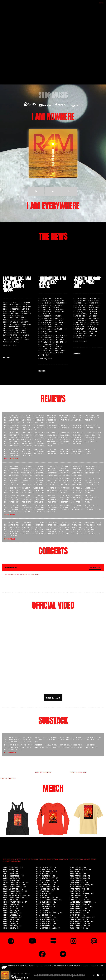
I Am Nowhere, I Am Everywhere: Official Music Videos (17, 284)
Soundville (10, 539)
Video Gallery (53, 698)
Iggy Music (10, 515)
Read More (7, 357)
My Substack (10, 753)
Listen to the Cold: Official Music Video (87, 282)
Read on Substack (8, 779)
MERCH (53, 788)
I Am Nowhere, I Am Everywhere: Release (52, 282)
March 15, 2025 (10, 345)
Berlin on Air (11, 459)
